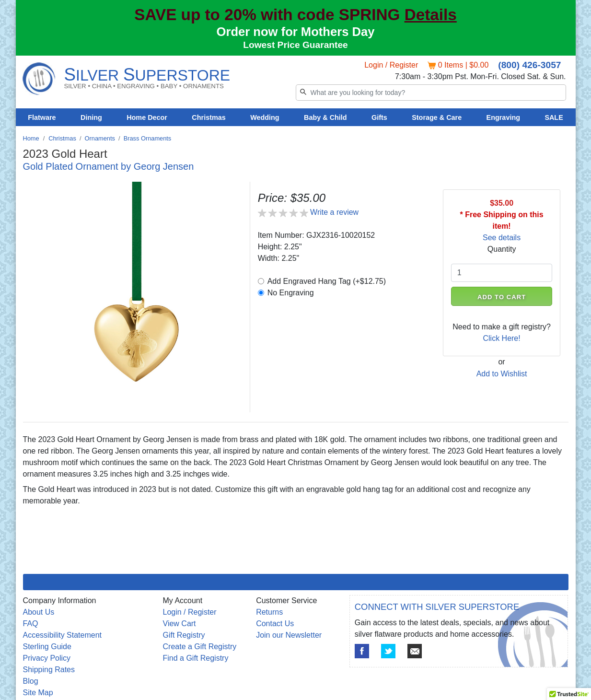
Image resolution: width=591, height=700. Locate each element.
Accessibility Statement (63, 635)
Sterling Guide (47, 647)
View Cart (180, 624)
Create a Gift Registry (200, 647)
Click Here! (501, 338)
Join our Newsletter (289, 635)
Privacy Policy (47, 658)
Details (431, 15)
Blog (31, 681)
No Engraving (291, 293)
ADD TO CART (502, 297)
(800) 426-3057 (529, 65)
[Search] (431, 93)
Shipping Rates (49, 670)
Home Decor (147, 117)
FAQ (31, 624)
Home (31, 138)
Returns (269, 612)
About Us (39, 612)
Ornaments (100, 138)
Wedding (265, 117)
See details (502, 238)
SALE (554, 117)
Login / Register (391, 65)
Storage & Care (437, 117)
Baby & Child (325, 117)
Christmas (209, 117)
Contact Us (275, 624)
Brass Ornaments (148, 138)
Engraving (503, 117)
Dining (91, 117)
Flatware (42, 117)
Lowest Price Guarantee (295, 45)
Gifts (379, 117)
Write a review (334, 212)
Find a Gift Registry (196, 658)
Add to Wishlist (502, 374)
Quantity (502, 249)
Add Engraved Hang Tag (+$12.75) (327, 281)
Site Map (38, 693)
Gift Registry (184, 635)
